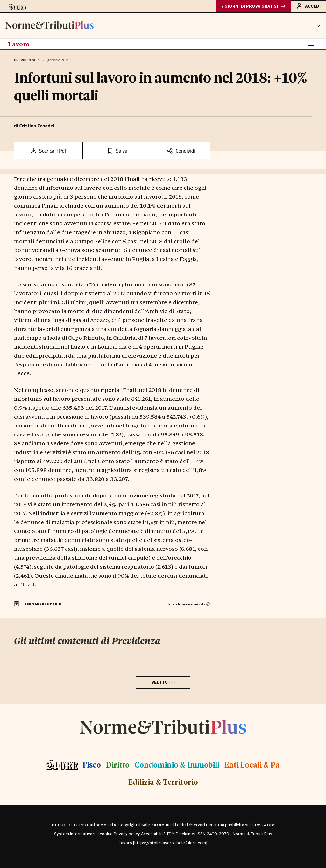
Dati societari (100, 825)
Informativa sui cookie (91, 834)
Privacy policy (127, 834)
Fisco (92, 765)
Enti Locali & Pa (252, 765)
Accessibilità (153, 834)
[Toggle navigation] (311, 44)
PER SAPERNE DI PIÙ (43, 605)
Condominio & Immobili (177, 765)
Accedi (308, 6)
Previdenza (25, 60)
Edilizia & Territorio (163, 782)
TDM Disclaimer (181, 834)
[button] (318, 26)
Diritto (118, 765)
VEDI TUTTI (163, 683)
